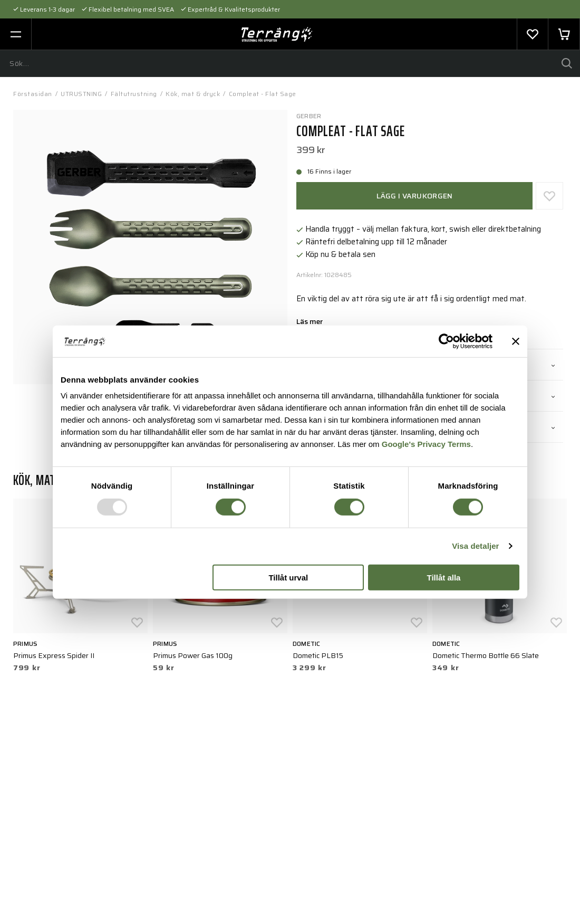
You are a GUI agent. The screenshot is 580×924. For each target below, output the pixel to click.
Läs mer (310, 322)
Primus (25, 644)
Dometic (307, 644)
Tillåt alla (443, 578)
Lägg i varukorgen (415, 196)
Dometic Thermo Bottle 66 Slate (486, 655)
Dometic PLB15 (318, 655)
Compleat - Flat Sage (263, 94)
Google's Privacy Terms (426, 444)
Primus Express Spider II (54, 655)
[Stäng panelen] (516, 341)
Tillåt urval (288, 578)
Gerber (309, 116)
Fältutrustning (134, 94)
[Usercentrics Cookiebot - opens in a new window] (446, 341)
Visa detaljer (475, 546)
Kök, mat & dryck (193, 94)
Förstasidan (33, 94)
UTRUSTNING (81, 94)
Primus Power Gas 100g (193, 655)
